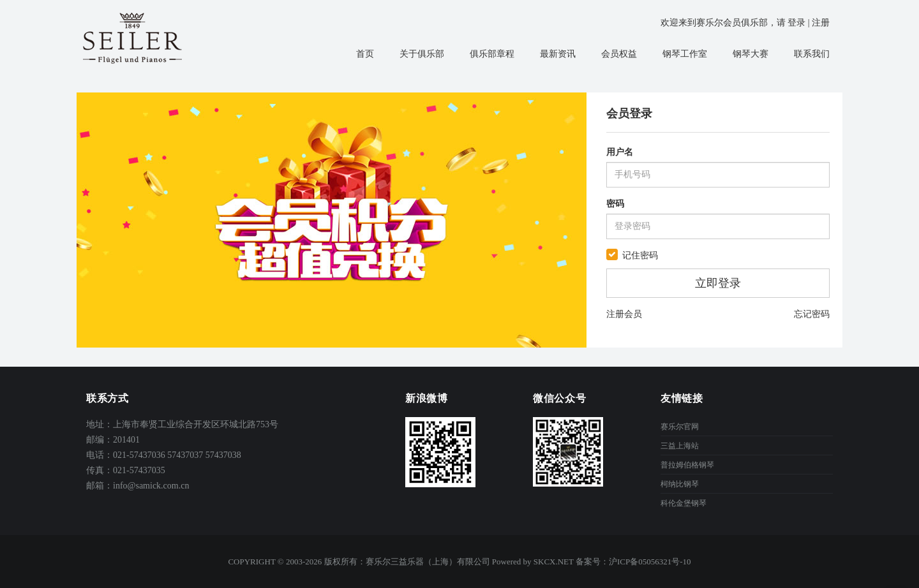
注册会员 (624, 314)
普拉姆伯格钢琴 (687, 465)
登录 (796, 23)
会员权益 (619, 54)
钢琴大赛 (751, 54)
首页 (365, 54)
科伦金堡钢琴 (684, 503)
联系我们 (812, 54)
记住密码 (640, 255)
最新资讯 (558, 54)
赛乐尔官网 (680, 427)
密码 (615, 204)
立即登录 (718, 283)
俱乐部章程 (492, 54)
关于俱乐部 (422, 54)
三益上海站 (680, 446)
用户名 (620, 152)
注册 (821, 23)
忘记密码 (812, 314)
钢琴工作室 (685, 54)
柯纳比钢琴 (680, 484)
